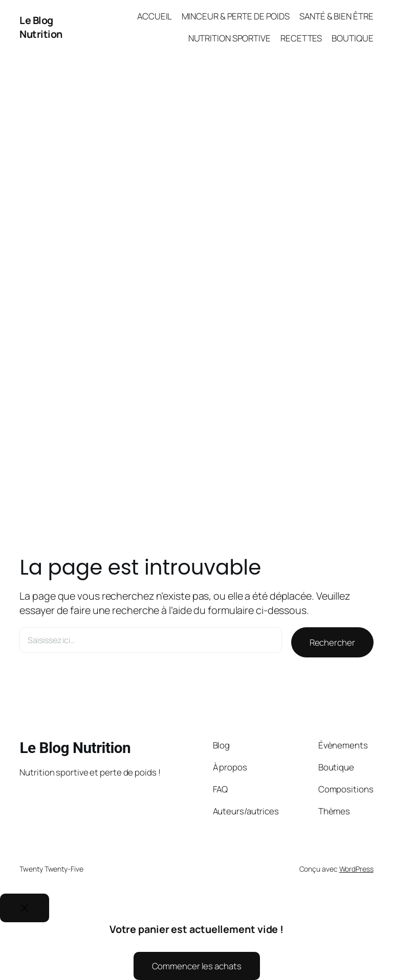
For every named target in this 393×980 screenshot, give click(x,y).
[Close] (25, 908)
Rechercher (332, 642)
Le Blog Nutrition (41, 27)
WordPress (356, 869)
